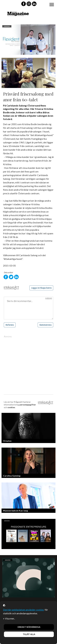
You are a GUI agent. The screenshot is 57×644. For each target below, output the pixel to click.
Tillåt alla (29, 634)
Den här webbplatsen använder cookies (23, 610)
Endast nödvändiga (29, 627)
